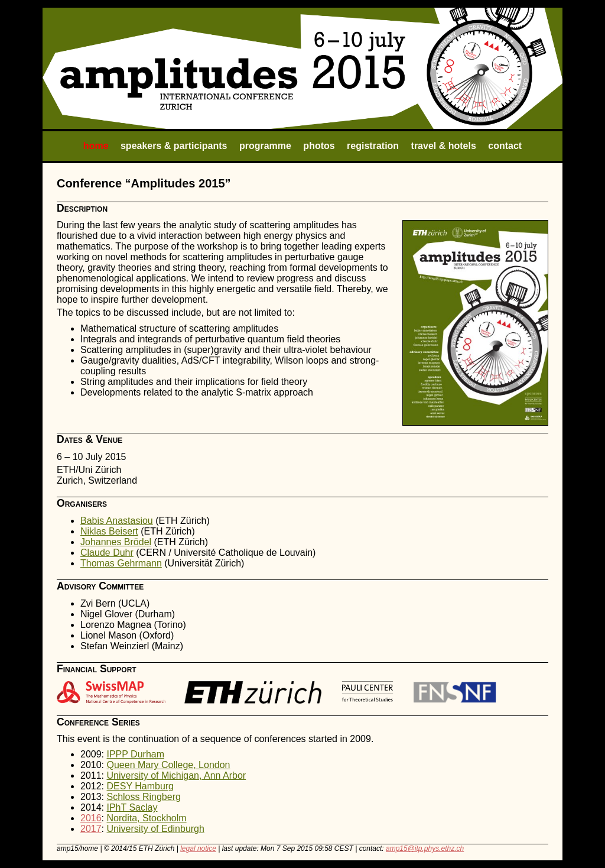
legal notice (198, 848)
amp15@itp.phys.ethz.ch (425, 848)
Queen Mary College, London (168, 765)
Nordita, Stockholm (146, 818)
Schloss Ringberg (143, 797)
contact (505, 146)
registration (373, 146)
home (96, 146)
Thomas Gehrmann (121, 563)
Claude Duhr (107, 553)
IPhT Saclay (132, 807)
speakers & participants (174, 146)
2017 (91, 829)
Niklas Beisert (109, 531)
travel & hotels (444, 146)
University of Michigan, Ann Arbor (176, 775)
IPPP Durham (135, 754)
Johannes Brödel (116, 542)
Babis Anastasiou (117, 521)
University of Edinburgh (155, 829)
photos (319, 146)
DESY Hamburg (140, 786)
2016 (91, 818)
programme (265, 146)
